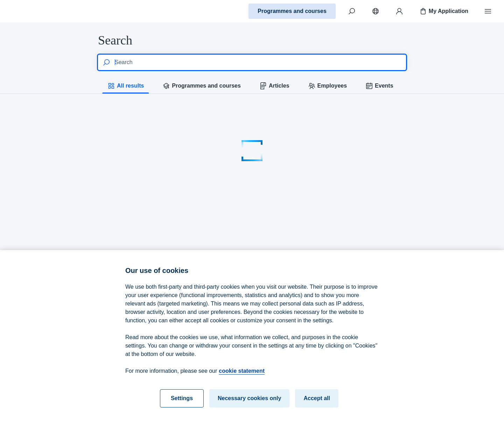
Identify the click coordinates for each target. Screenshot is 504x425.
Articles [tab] (274, 86)
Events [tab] (379, 86)
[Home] (30, 11)
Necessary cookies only (249, 404)
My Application (444, 11)
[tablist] (252, 86)
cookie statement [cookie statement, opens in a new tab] (242, 376)
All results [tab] (125, 86)
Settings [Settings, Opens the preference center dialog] (182, 404)
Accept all (317, 404)
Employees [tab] (327, 86)
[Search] (352, 11)
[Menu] (488, 11)
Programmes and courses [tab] (201, 86)
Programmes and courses (292, 11)
